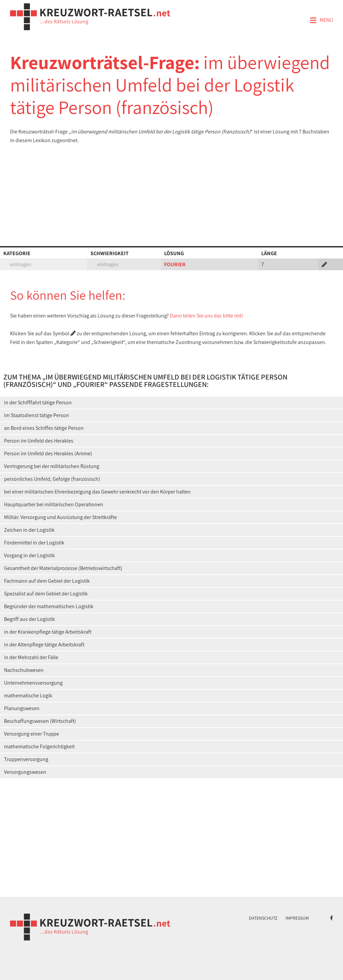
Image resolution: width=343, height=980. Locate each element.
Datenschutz (263, 918)
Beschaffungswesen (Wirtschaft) (40, 721)
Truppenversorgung (26, 759)
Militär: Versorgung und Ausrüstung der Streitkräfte (60, 517)
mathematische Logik (28, 696)
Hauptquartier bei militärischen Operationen (54, 504)
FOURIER (175, 264)
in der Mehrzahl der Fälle (31, 657)
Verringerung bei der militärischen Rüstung (52, 466)
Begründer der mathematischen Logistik (49, 606)
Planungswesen (22, 708)
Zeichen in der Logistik (29, 530)
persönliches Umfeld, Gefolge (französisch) (52, 479)
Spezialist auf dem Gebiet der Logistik (46, 594)
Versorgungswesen (25, 772)
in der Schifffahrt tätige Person (38, 402)
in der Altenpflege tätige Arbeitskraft (44, 645)
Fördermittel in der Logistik (34, 543)
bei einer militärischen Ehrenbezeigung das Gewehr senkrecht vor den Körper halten (97, 492)
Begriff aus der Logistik (29, 619)
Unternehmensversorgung (33, 683)
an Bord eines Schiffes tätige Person (44, 428)
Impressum (297, 918)
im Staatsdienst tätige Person (37, 415)
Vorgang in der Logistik (29, 555)
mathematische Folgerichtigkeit (39, 746)
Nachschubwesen (24, 670)
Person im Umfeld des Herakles (39, 441)
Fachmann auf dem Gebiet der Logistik (47, 581)
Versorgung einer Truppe (31, 734)
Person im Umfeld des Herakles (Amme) (48, 453)
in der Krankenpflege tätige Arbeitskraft (48, 632)
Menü (321, 20)
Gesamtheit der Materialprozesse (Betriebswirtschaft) (63, 568)
